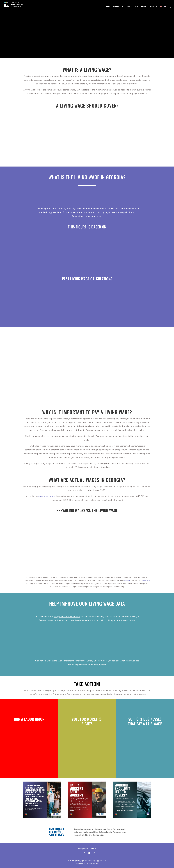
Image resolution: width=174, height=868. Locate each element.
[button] (170, 7)
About (152, 7)
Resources (117, 7)
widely (127, 580)
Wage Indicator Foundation (67, 617)
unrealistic (146, 580)
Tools (128, 7)
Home (108, 7)
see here (57, 212)
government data (46, 496)
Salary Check (93, 661)
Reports (144, 7)
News (137, 7)
